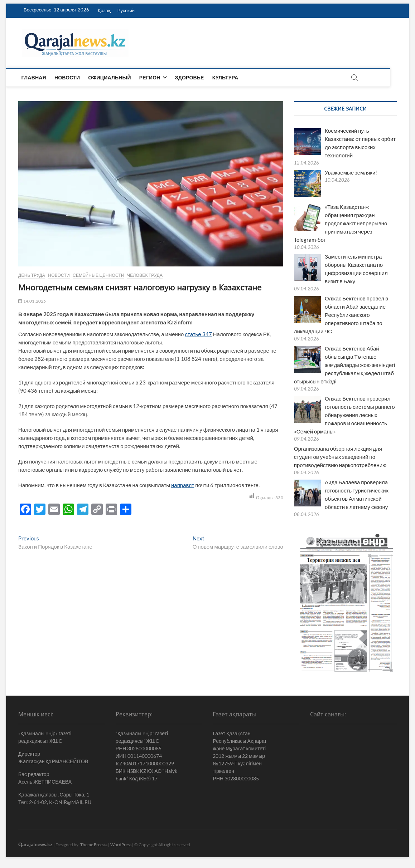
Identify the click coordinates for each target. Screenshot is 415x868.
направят (183, 485)
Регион (150, 77)
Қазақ (104, 10)
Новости (67, 77)
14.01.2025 (32, 301)
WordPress (121, 845)
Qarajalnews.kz (35, 844)
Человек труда (145, 275)
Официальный (110, 77)
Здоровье (190, 77)
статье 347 (198, 334)
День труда (32, 275)
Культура (226, 77)
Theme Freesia (94, 845)
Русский (126, 10)
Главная (34, 77)
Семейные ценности (98, 275)
